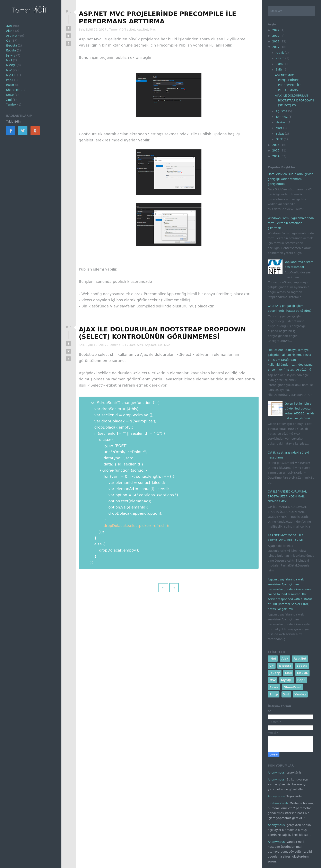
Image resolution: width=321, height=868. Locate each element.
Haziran (281, 122)
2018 (276, 41)
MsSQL (11, 65)
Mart (279, 128)
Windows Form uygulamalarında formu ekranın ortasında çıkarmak (291, 223)
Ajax (9, 31)
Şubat (280, 134)
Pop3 (10, 80)
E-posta (12, 46)
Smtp (10, 95)
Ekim (280, 64)
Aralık (280, 53)
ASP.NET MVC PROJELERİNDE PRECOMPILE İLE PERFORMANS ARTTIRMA (158, 18)
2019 (276, 36)
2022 (276, 30)
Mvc (9, 70)
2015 (276, 150)
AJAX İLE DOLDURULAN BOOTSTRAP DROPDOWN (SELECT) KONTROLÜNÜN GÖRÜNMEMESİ (162, 333)
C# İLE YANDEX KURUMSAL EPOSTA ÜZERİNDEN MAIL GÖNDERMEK (287, 496)
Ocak (280, 139)
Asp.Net (12, 36)
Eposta (11, 50)
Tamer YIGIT (118, 30)
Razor (10, 85)
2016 (276, 145)
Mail (9, 60)
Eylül (279, 69)
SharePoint (14, 90)
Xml (9, 100)
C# (8, 41)
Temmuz (282, 117)
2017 (276, 47)
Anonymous (276, 772)
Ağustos (282, 111)
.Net (9, 26)
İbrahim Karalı (278, 803)
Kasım (280, 58)
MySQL (11, 75)
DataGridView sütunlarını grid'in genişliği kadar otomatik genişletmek (291, 179)
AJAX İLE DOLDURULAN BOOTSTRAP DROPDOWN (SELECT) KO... (294, 100)
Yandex (11, 105)
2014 (276, 156)
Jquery (11, 55)
